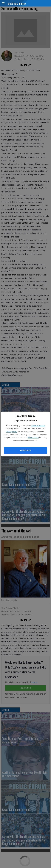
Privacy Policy (11, 431)
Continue (26, 450)
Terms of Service (38, 425)
